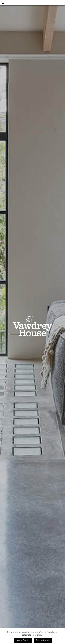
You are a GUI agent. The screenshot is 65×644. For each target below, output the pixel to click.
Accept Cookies (23, 640)
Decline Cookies (43, 640)
